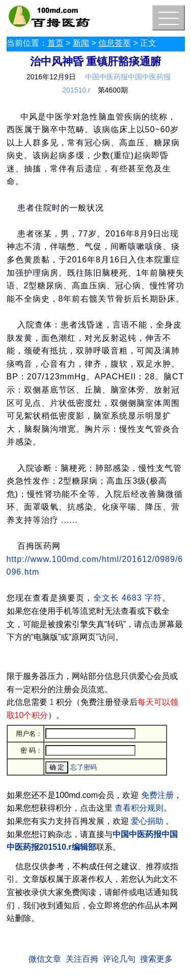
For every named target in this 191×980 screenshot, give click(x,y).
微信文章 (45, 959)
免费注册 (157, 795)
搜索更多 (156, 959)
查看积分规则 (139, 808)
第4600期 (113, 90)
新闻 (81, 43)
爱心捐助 (147, 821)
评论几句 (119, 959)
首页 (56, 43)
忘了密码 (84, 767)
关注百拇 (82, 959)
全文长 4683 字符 (128, 598)
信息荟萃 (115, 43)
